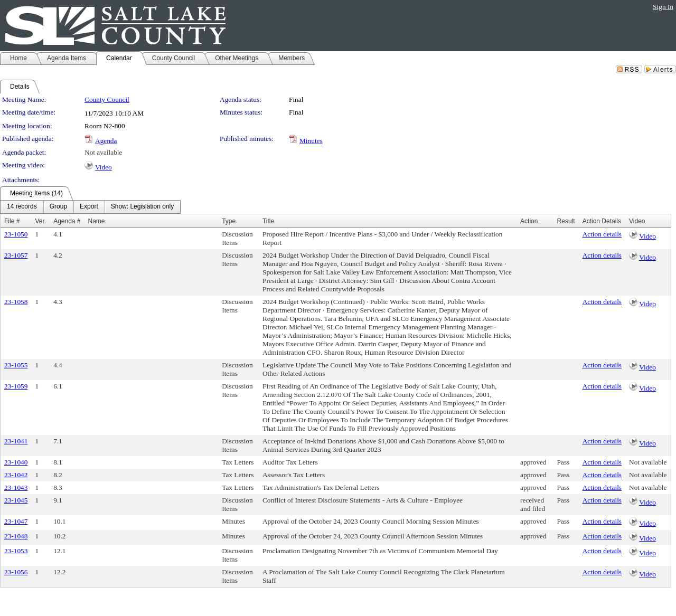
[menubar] (90, 207)
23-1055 (16, 365)
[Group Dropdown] (58, 207)
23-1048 (16, 536)
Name (97, 221)
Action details (602, 234)
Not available (103, 152)
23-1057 (16, 255)
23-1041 (16, 441)
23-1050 (16, 234)
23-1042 (16, 475)
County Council (107, 99)
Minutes (311, 141)
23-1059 (16, 386)
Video (104, 167)
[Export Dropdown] (89, 207)
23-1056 (16, 572)
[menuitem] (22, 207)
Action (529, 221)
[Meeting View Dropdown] (142, 207)
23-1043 (16, 487)
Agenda (106, 141)
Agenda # (67, 221)
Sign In (663, 7)
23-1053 (16, 551)
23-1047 (16, 521)
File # (12, 221)
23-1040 (16, 462)
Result (566, 221)
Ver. (40, 221)
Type (229, 221)
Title (268, 221)
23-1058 (16, 302)
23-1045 (16, 500)
